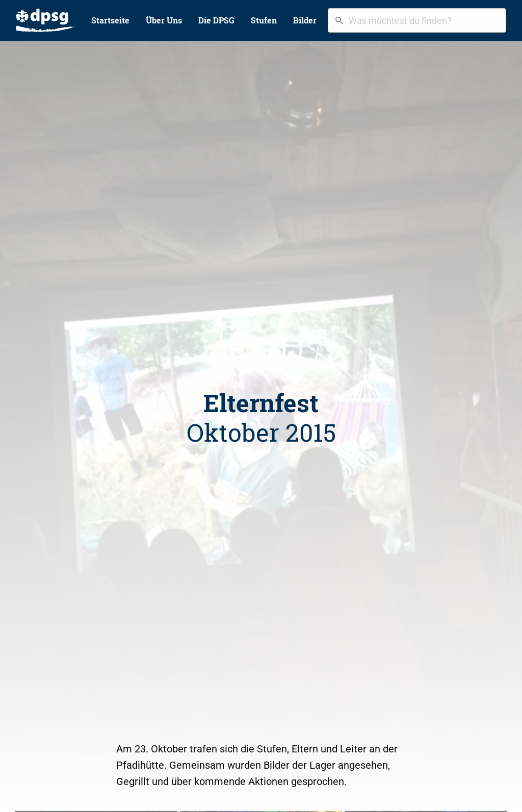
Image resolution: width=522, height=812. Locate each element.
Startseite (110, 20)
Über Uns (164, 20)
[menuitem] (45, 20)
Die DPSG (216, 20)
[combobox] (417, 20)
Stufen (264, 20)
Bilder (305, 20)
